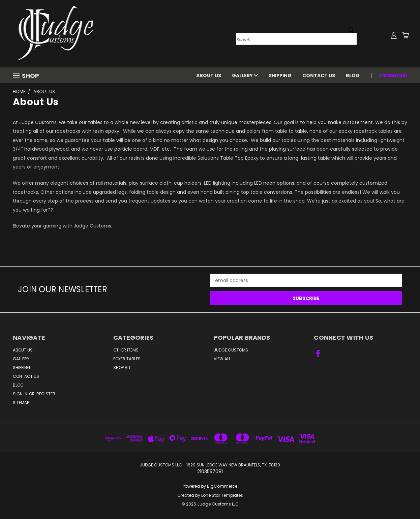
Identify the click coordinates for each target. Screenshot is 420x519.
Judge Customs (231, 350)
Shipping (280, 75)
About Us (209, 75)
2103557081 (393, 75)
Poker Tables (127, 359)
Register (46, 394)
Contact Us (319, 75)
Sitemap (21, 403)
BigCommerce (222, 486)
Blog (353, 75)
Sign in (21, 394)
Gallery (245, 75)
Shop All (122, 368)
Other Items (126, 350)
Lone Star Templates (222, 495)
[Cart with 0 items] (406, 35)
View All (222, 359)
